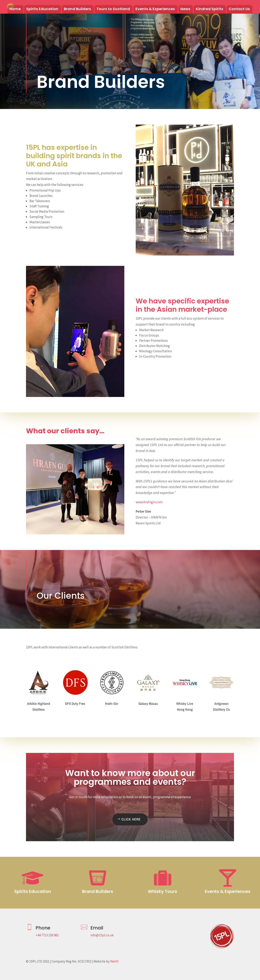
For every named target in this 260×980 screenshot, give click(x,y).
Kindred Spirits (210, 9)
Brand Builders (77, 9)
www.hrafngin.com (149, 502)
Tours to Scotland (113, 9)
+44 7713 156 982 (47, 935)
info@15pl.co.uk (102, 935)
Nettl (114, 961)
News (185, 9)
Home (15, 9)
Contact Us (239, 9)
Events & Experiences (155, 9)
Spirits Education (42, 9)
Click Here (131, 819)
